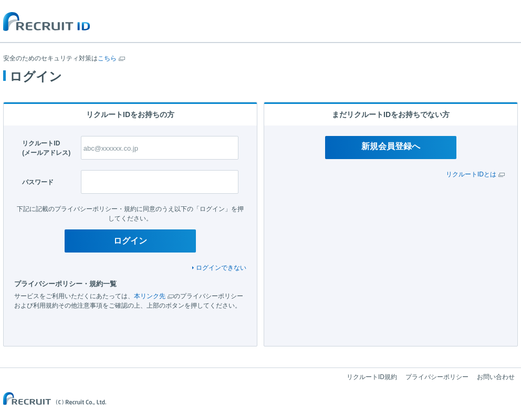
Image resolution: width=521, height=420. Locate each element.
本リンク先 (150, 296)
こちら (107, 58)
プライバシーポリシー (437, 377)
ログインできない (221, 268)
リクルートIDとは (471, 174)
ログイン (130, 241)
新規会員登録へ (391, 146)
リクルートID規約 (372, 377)
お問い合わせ (496, 377)
